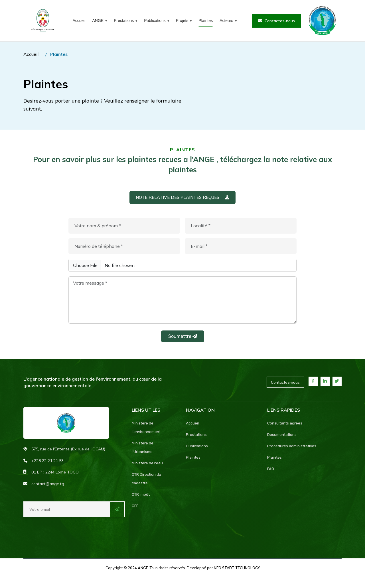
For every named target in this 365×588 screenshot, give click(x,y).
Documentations (283, 437)
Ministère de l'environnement (147, 430)
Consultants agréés (285, 425)
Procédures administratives (293, 448)
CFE (135, 508)
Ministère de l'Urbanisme (143, 450)
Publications (155, 21)
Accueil (79, 21)
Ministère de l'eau (148, 465)
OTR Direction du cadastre (147, 481)
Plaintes (206, 21)
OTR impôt (142, 497)
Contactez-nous (277, 21)
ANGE (98, 21)
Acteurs (226, 21)
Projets (182, 21)
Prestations (124, 21)
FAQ (271, 471)
